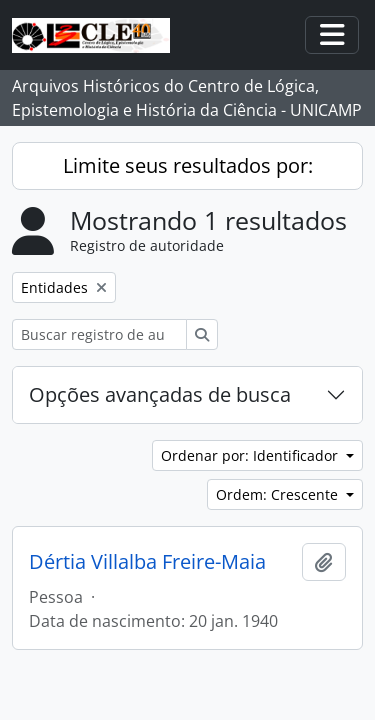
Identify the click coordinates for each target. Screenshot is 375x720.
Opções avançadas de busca (160, 394)
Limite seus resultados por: (188, 165)
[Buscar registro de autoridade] (99, 334)
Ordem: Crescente (279, 494)
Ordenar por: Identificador (251, 455)
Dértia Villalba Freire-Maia (147, 562)
